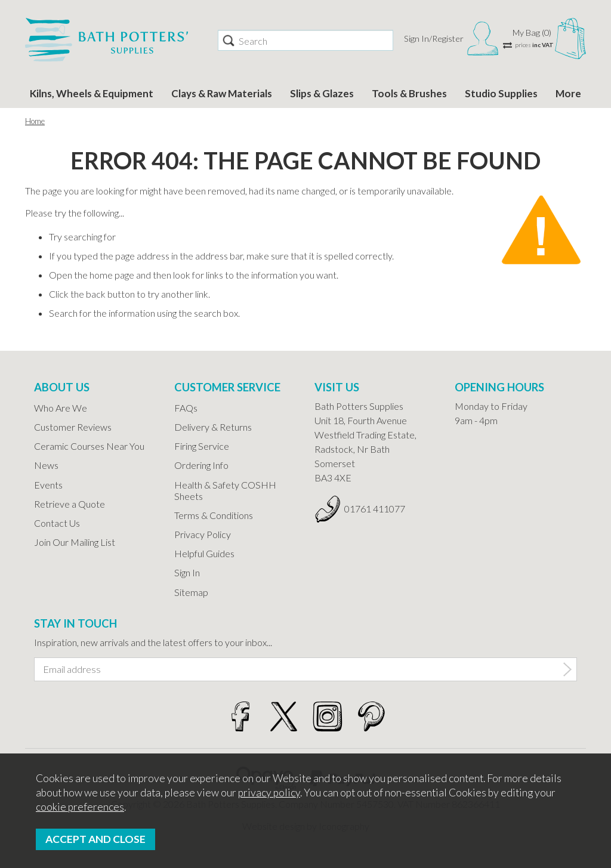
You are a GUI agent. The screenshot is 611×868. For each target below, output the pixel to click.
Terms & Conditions (214, 515)
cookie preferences (80, 807)
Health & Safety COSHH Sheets (225, 490)
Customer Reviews (73, 427)
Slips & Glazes (322, 93)
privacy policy (269, 793)
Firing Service (202, 446)
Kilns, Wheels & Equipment (92, 93)
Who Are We (61, 408)
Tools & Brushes (409, 93)
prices (534, 45)
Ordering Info (201, 465)
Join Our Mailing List (75, 542)
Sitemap (191, 592)
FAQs (186, 408)
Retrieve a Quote (70, 504)
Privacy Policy (203, 534)
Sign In (187, 572)
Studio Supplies (501, 93)
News (46, 465)
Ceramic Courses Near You (89, 446)
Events (48, 485)
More (568, 93)
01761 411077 (375, 509)
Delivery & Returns (213, 427)
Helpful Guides (204, 553)
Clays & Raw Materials (222, 93)
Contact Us (57, 523)
